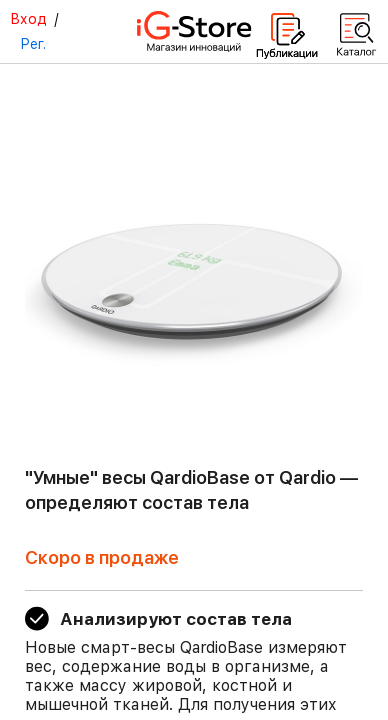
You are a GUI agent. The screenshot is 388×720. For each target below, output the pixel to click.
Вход (28, 19)
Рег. (33, 44)
